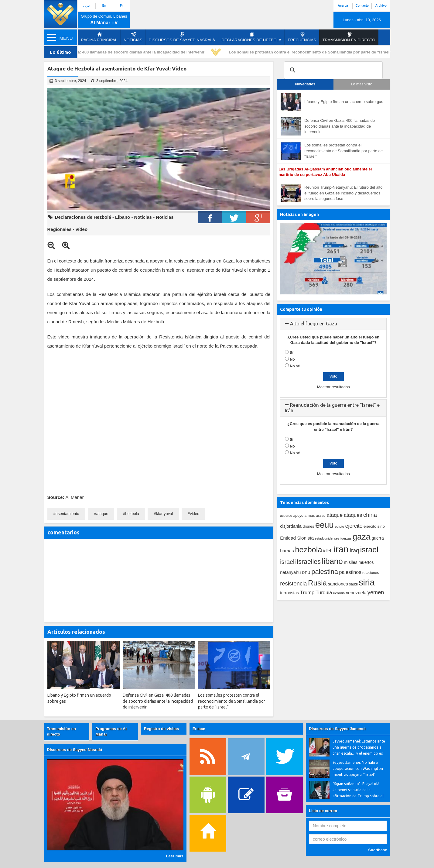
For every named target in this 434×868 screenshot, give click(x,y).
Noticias (133, 37)
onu (306, 572)
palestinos (350, 572)
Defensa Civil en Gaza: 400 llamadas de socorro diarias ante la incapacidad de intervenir (123, 52)
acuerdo (286, 516)
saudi (353, 584)
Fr (121, 6)
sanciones (338, 584)
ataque (102, 514)
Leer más (175, 856)
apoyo (298, 516)
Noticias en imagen (299, 214)
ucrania (339, 593)
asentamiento (67, 514)
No (292, 359)
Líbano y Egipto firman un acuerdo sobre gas (344, 102)
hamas (287, 551)
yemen (376, 592)
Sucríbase (378, 850)
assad (321, 516)
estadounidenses (327, 538)
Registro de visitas (162, 729)
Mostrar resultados (333, 387)
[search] (332, 70)
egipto (339, 527)
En (104, 6)
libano (332, 561)
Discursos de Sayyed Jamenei (337, 729)
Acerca (343, 6)
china (370, 515)
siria (367, 582)
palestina (325, 572)
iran (341, 549)
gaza (362, 537)
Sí (292, 353)
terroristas (289, 593)
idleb (328, 551)
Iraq (354, 551)
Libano (123, 217)
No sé (295, 366)
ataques (353, 515)
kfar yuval (165, 514)
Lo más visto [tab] (362, 84)
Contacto (362, 6)
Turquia (324, 592)
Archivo (381, 6)
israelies (309, 562)
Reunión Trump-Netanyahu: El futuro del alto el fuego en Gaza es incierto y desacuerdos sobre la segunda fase (343, 193)
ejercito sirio (374, 526)
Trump (307, 593)
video (195, 514)
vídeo (82, 229)
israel (369, 550)
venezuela (356, 593)
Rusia (317, 583)
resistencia (293, 583)
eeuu (325, 525)
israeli (288, 562)
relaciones (371, 573)
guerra (378, 538)
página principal (99, 37)
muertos (366, 563)
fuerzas (346, 538)
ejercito (354, 526)
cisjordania (291, 526)
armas (309, 516)
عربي (87, 6)
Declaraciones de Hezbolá (251, 37)
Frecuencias (302, 37)
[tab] (333, 324)
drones (309, 527)
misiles (351, 562)
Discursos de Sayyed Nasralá (182, 37)
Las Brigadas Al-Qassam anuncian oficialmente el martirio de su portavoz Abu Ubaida (325, 172)
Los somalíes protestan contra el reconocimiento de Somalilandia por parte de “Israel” (311, 52)
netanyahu (290, 572)
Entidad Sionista (297, 538)
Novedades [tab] (305, 84)
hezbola (132, 514)
